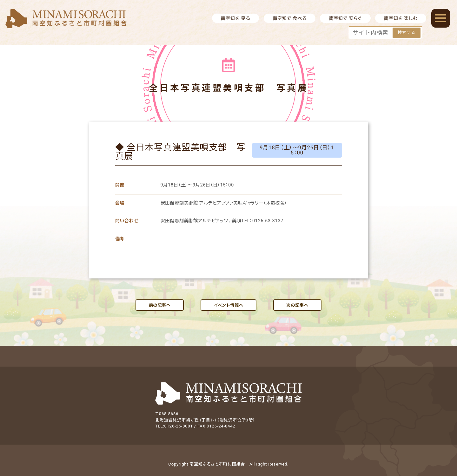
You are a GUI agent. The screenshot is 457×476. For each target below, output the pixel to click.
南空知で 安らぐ (345, 18)
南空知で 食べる (289, 18)
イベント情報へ (229, 305)
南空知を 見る (235, 18)
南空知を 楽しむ (401, 18)
